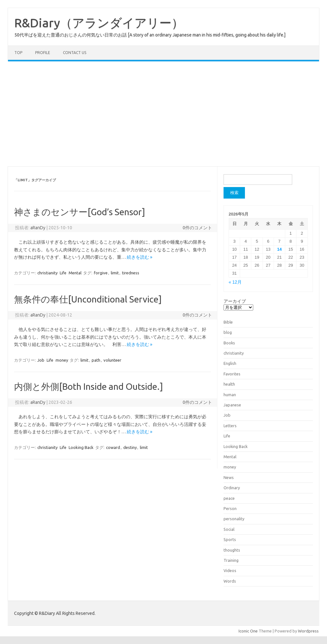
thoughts (232, 550)
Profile (43, 53)
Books (229, 343)
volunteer (112, 360)
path (96, 360)
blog (228, 332)
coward (113, 447)
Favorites (232, 374)
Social (229, 529)
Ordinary (232, 488)
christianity (47, 273)
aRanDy (38, 228)
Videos (230, 570)
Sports (230, 539)
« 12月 (235, 282)
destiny (130, 447)
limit (115, 273)
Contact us (75, 53)
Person (230, 508)
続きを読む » (140, 257)
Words (230, 581)
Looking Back (81, 447)
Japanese (232, 405)
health (229, 384)
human (230, 395)
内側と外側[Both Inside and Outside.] (88, 386)
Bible (228, 322)
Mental (75, 273)
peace (229, 498)
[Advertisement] (163, 114)
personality (234, 519)
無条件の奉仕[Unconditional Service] (88, 299)
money (62, 360)
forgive (101, 273)
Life (63, 273)
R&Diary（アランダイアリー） (99, 23)
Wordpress (308, 631)
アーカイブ (235, 301)
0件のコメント (197, 228)
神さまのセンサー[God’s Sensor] (80, 212)
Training (231, 560)
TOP (18, 53)
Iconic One (248, 631)
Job (41, 360)
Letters (230, 426)
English (230, 363)
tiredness (131, 273)
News (229, 477)
